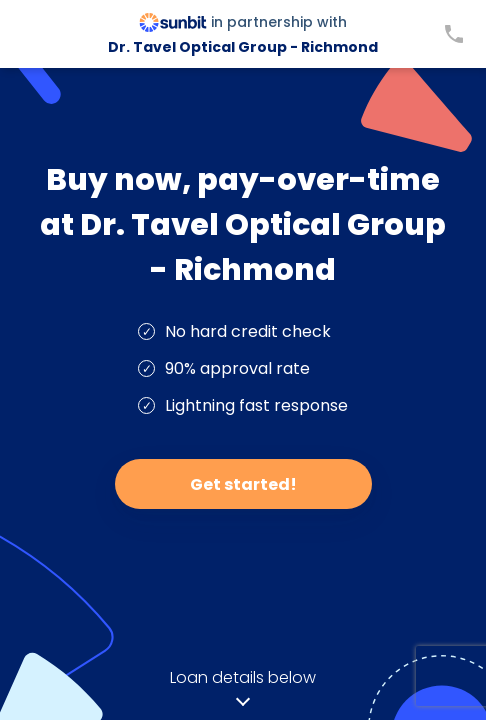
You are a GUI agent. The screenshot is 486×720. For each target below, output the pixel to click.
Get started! (243, 484)
